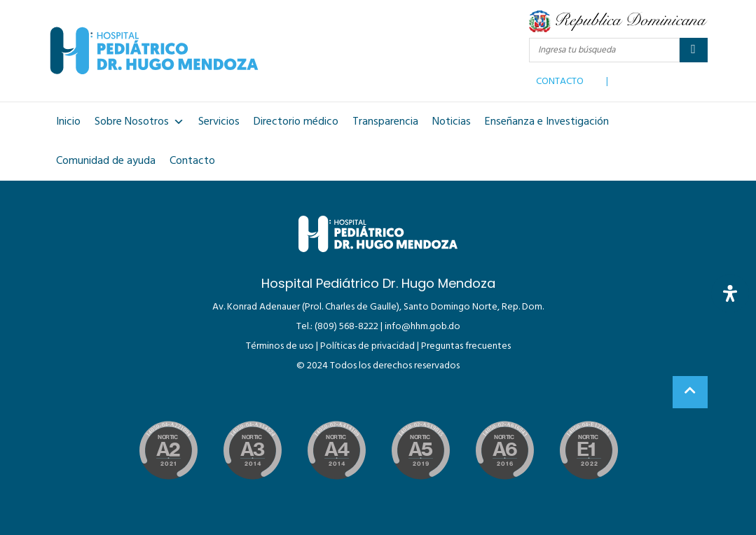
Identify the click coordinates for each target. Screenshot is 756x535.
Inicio (68, 122)
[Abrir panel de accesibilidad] (730, 293)
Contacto (192, 161)
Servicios (219, 122)
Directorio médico (296, 122)
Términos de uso (280, 346)
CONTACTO (560, 78)
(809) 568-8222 (346, 327)
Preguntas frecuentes (466, 346)
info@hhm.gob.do (422, 327)
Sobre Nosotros (139, 122)
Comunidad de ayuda (106, 161)
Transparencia (385, 122)
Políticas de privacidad (367, 346)
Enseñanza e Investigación (547, 122)
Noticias (452, 122)
